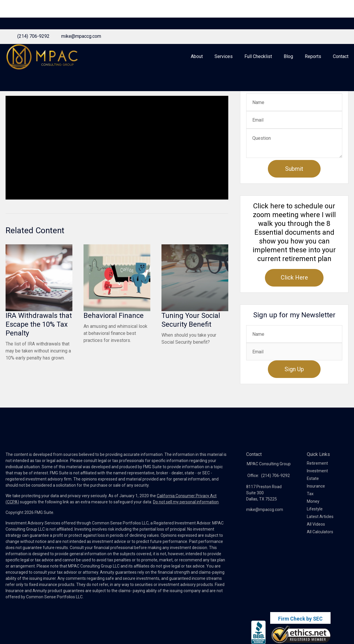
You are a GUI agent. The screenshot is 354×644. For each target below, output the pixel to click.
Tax (310, 508)
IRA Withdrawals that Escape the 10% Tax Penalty (39, 339)
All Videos (316, 539)
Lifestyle (315, 524)
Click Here (294, 292)
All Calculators (320, 546)
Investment (317, 485)
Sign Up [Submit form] (294, 384)
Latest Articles (320, 531)
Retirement (317, 478)
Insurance (316, 501)
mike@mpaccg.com (81, 7)
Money (313, 516)
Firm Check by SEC (300, 619)
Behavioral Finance (114, 330)
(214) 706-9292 (33, 7)
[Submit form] (294, 183)
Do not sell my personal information (186, 517)
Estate (313, 493)
